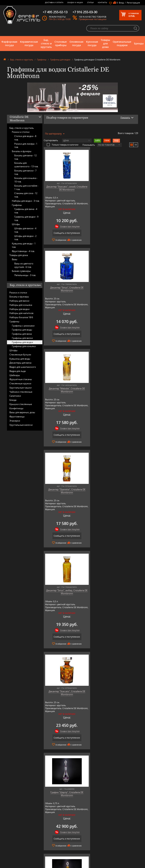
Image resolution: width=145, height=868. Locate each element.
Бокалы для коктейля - (26, 187)
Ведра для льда (18, 371)
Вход (121, 3)
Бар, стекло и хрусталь (46, 43)
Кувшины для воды (20, 359)
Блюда (13, 400)
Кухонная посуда (92, 43)
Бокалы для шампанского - (26, 165)
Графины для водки (60, 60)
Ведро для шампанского (23, 367)
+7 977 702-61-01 (113, 821)
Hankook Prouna (48, 833)
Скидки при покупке (69, 226)
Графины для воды (22, 330)
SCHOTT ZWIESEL (48, 847)
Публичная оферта (78, 843)
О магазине (74, 818)
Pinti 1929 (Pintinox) (49, 836)
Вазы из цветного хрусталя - (24, 265)
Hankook (44, 831)
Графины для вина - (26, 211)
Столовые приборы (61, 43)
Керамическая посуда (29, 43)
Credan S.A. (45, 828)
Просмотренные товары (80, 850)
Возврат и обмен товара (80, 840)
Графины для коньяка (24, 346)
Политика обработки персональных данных (79, 846)
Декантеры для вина (20, 363)
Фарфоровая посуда (9, 43)
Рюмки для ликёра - (26, 146)
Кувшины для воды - (24, 245)
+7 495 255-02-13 (113, 829)
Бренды (139, 43)
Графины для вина (22, 334)
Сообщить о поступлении (66, 233)
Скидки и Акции (75, 2)
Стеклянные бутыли (20, 355)
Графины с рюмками (23, 326)
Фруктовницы (17, 417)
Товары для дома (105, 43)
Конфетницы (16, 408)
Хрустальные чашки (20, 388)
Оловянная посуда (76, 43)
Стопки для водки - (25, 138)
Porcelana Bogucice (49, 839)
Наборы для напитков (21, 313)
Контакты (102, 2)
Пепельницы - (25, 275)
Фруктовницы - (23, 251)
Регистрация (133, 3)
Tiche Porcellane (47, 852)
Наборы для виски (19, 301)
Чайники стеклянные (21, 392)
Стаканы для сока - (26, 195)
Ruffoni (43, 844)
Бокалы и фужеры (22, 151)
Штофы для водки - (25, 238)
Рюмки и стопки (21, 132)
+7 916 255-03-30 (113, 833)
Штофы (16, 224)
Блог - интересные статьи (81, 820)
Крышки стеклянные (21, 404)
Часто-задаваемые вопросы (82, 823)
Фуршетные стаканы (21, 379)
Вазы (15, 259)
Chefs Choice (46, 826)
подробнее (18, 740)
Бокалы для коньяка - (26, 180)
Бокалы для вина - (25, 157)
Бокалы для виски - (25, 172)
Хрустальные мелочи (21, 425)
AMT (42, 818)
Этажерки (15, 421)
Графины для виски (22, 338)
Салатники (15, 396)
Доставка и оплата (54, 2)
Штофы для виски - (25, 230)
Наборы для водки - (26, 201)
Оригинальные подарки (122, 43)
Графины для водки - (26, 218)
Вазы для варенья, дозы (22, 412)
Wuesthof (44, 854)
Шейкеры (15, 375)
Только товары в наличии (63, 145)
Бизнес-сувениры (21, 271)
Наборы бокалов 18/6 (21, 317)
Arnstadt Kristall (47, 820)
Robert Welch (46, 841)
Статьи (90, 2)
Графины (42, 60)
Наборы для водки (19, 309)
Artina (43, 823)
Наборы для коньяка (21, 305)
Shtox (43, 849)
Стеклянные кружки (20, 383)
